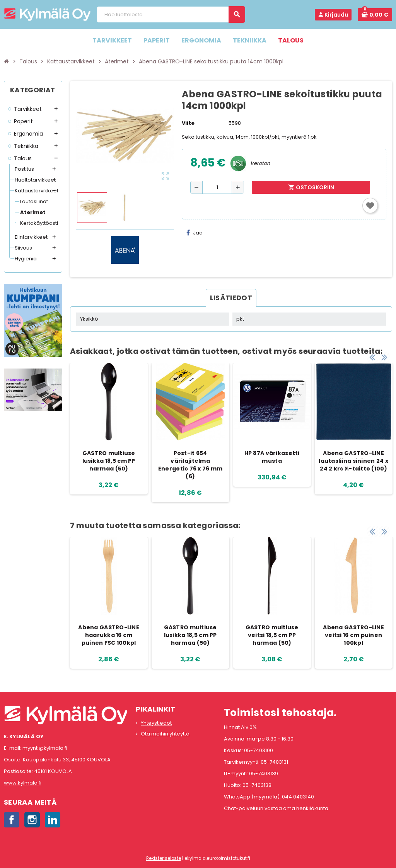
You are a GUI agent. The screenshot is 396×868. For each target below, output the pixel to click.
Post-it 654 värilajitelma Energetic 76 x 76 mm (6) (190, 465)
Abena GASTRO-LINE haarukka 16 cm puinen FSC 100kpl (109, 635)
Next (384, 355)
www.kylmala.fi (23, 783)
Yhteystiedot (156, 723)
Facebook (12, 820)
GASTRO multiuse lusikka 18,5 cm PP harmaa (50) (109, 461)
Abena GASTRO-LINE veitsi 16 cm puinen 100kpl (353, 635)
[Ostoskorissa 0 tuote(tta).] (375, 15)
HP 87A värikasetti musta (272, 457)
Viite (188, 123)
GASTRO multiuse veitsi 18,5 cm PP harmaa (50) (272, 635)
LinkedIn (53, 820)
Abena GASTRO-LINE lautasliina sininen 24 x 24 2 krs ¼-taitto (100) (353, 461)
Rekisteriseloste (164, 858)
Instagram (32, 820)
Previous (372, 355)
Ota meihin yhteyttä (165, 734)
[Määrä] (217, 187)
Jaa (195, 233)
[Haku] (171, 14)
